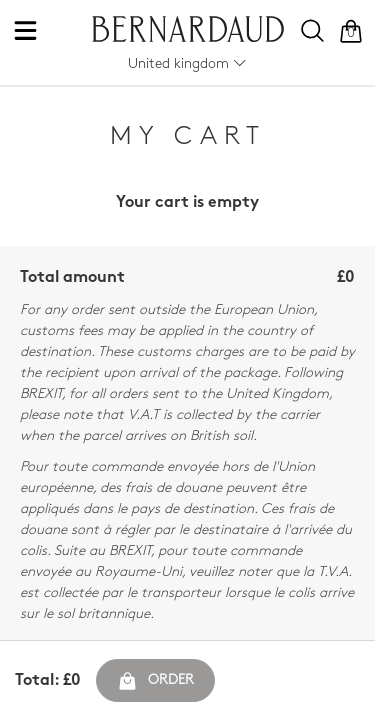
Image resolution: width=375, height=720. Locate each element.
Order (155, 681)
